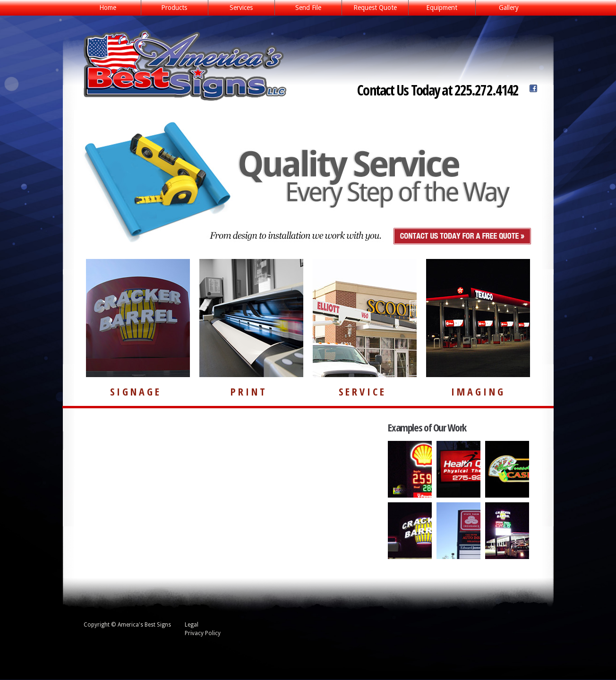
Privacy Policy (203, 633)
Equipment (442, 8)
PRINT (249, 391)
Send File (308, 8)
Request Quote (375, 8)
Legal (192, 625)
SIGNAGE (136, 391)
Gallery (509, 8)
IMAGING (478, 391)
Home (108, 8)
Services (239, 8)
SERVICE (363, 391)
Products (171, 8)
